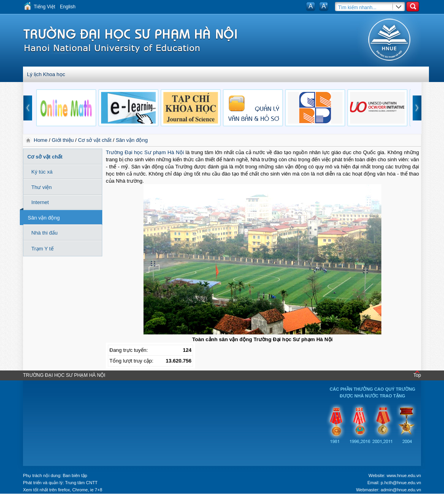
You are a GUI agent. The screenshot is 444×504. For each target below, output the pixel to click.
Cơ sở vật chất (95, 140)
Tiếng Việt (44, 7)
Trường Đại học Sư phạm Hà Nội (145, 152)
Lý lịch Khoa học (46, 74)
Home (41, 140)
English (68, 7)
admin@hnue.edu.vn (401, 490)
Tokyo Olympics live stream (29, 501)
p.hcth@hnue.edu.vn (401, 483)
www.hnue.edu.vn (404, 475)
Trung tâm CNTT (81, 483)
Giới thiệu (63, 140)
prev (28, 108)
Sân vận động (132, 140)
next (417, 108)
